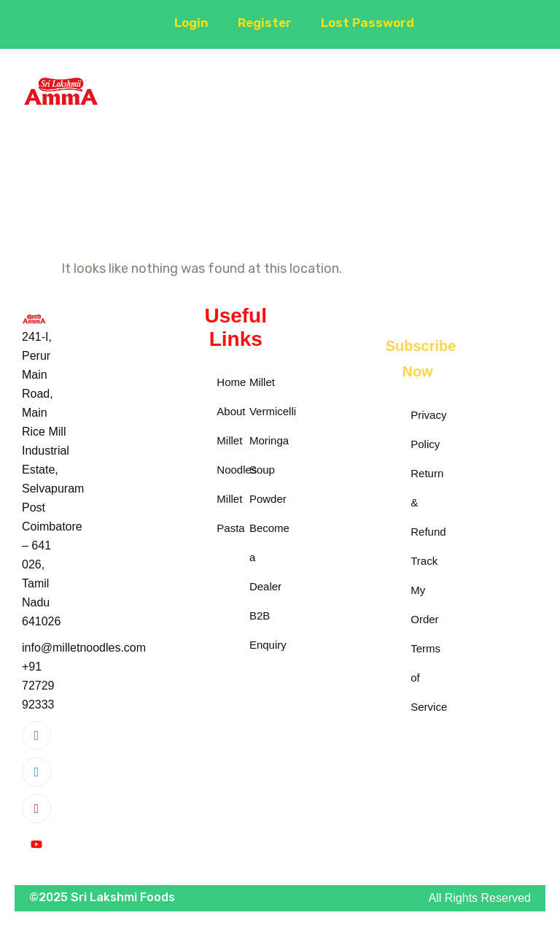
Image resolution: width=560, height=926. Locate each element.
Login (185, 23)
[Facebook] (36, 736)
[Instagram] (36, 809)
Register (260, 23)
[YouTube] (36, 845)
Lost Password (366, 23)
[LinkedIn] (36, 772)
